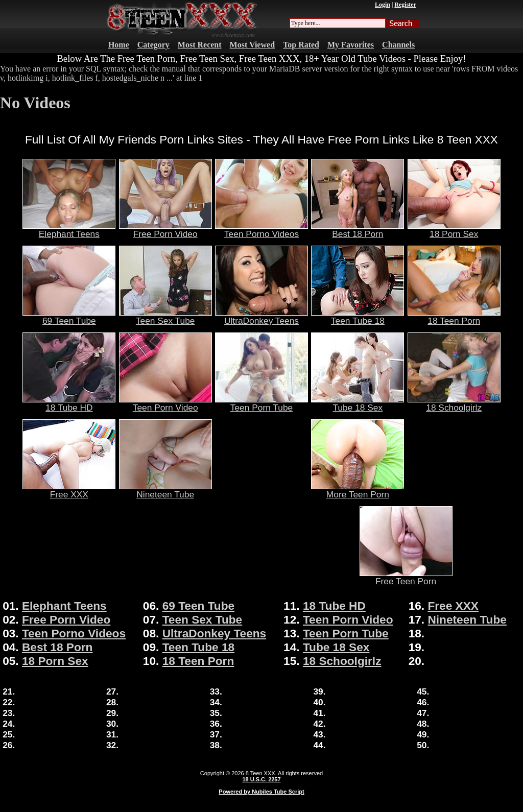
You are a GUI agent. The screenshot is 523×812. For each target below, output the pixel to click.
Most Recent (200, 45)
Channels (398, 45)
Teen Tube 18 (358, 317)
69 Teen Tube (69, 317)
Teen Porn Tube (261, 403)
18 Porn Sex (454, 230)
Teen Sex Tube (165, 317)
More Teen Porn (358, 490)
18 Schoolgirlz (454, 403)
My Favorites (351, 45)
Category (153, 45)
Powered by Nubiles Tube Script (261, 792)
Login (383, 5)
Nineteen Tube (165, 490)
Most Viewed (252, 45)
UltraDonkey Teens (261, 317)
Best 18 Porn (358, 230)
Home (119, 45)
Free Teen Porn (406, 577)
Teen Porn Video (165, 403)
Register (405, 5)
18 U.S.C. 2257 (261, 779)
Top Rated (301, 45)
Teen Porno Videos (261, 230)
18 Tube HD (69, 403)
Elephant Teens (69, 230)
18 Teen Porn (454, 317)
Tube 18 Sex (358, 403)
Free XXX (69, 490)
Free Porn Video (165, 230)
